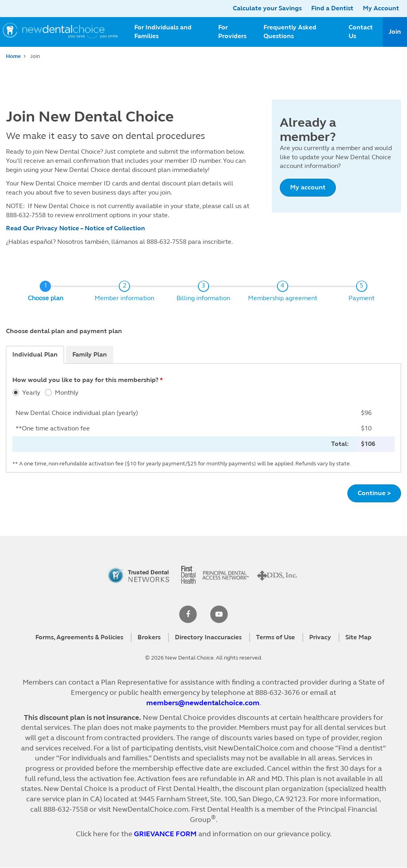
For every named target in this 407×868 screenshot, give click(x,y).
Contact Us (361, 32)
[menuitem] (170, 32)
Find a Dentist (332, 8)
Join (395, 32)
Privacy (320, 637)
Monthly (67, 393)
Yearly (31, 393)
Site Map (359, 637)
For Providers (232, 32)
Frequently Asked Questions (290, 32)
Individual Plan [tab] (35, 354)
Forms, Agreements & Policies (79, 637)
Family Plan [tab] (90, 354)
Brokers (149, 637)
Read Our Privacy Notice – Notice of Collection (76, 228)
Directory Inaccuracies (208, 637)
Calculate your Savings (267, 8)
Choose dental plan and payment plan (64, 331)
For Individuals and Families (163, 32)
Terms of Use (275, 637)
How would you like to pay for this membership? (85, 380)
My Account (381, 8)
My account (308, 187)
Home (13, 56)
